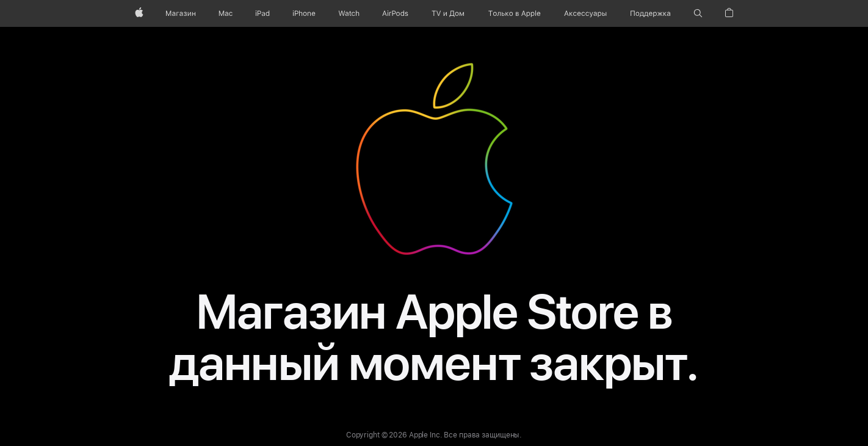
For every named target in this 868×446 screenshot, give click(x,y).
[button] (698, 13)
